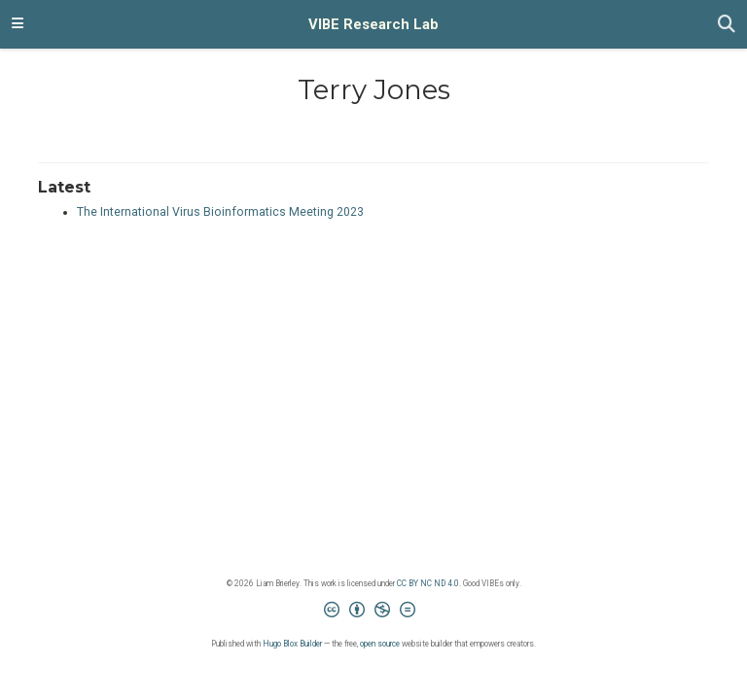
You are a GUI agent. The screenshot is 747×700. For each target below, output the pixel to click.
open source (380, 644)
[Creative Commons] (373, 614)
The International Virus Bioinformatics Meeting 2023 (220, 212)
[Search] (727, 25)
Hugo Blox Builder (292, 644)
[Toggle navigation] (18, 24)
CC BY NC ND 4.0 (428, 583)
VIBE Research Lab (373, 24)
